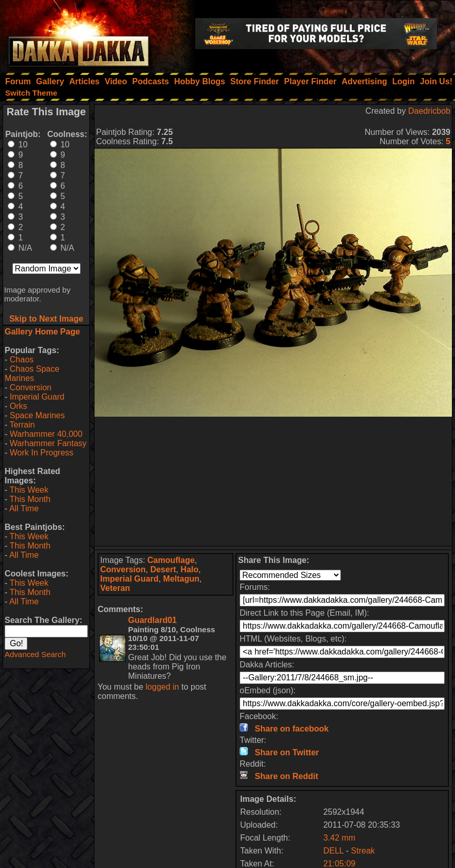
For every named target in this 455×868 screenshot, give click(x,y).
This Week (29, 490)
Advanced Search (35, 654)
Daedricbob (429, 111)
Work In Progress (42, 453)
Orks (19, 406)
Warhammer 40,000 (46, 434)
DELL (333, 851)
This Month (30, 499)
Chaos (22, 360)
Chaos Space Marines (32, 374)
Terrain (22, 425)
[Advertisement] (273, 481)
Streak (363, 851)
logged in (162, 687)
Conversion (31, 387)
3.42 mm (339, 838)
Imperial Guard (37, 397)
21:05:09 (339, 864)
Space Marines (37, 415)
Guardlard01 (152, 620)
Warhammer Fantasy (48, 443)
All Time (24, 508)
